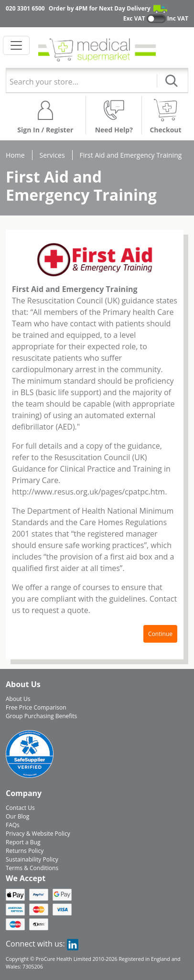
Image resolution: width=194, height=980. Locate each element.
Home (15, 155)
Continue (160, 634)
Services (52, 155)
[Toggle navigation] (16, 45)
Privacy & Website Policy (38, 834)
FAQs (13, 825)
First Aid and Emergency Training (131, 155)
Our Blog (17, 816)
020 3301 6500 (25, 8)
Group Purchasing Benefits (41, 716)
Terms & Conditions (32, 868)
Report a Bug (23, 842)
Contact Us (20, 808)
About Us (18, 699)
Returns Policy (25, 851)
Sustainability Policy (32, 859)
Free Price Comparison (36, 707)
